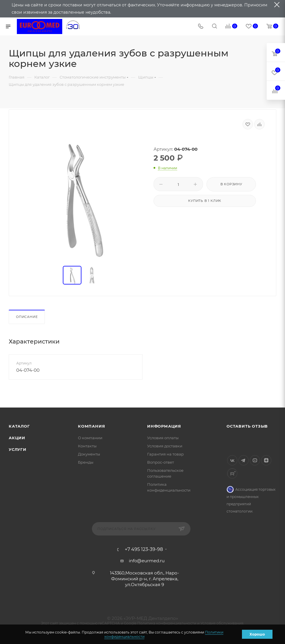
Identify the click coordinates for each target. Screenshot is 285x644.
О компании (90, 438)
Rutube (232, 473)
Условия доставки (165, 446)
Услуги (18, 449)
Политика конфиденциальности (167, 623)
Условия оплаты (163, 438)
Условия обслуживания (222, 623)
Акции (17, 438)
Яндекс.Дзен (266, 460)
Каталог (19, 426)
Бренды (86, 462)
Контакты (87, 446)
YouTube (255, 460)
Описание (27, 317)
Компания (91, 426)
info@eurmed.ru (147, 561)
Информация (164, 426)
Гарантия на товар (165, 454)
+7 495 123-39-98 (144, 549)
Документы (89, 454)
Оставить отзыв (247, 426)
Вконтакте (232, 460)
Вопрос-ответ (161, 462)
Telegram (244, 460)
